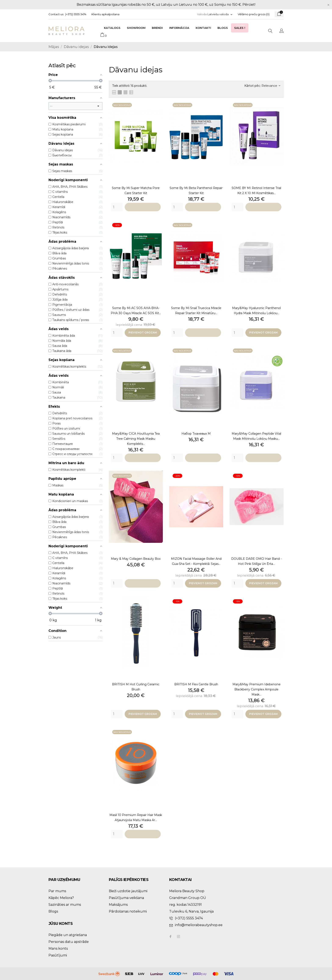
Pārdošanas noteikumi (128, 911)
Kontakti (203, 28)
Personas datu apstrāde (69, 942)
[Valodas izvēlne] (220, 14)
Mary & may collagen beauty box (136, 559)
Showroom (136, 28)
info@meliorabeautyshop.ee (199, 925)
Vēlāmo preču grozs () (254, 14)
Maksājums (118, 905)
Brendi (157, 28)
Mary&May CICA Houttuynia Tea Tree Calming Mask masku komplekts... (136, 439)
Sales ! (241, 27)
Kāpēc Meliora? (61, 898)
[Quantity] (117, 207)
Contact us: (56, 14)
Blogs (223, 28)
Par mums (57, 891)
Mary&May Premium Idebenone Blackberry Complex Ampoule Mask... (257, 689)
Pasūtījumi (58, 955)
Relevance (271, 86)
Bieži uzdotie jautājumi (128, 891)
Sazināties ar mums (65, 905)
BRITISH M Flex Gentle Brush (196, 684)
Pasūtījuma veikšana (126, 898)
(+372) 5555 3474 (76, 14)
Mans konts (58, 948)
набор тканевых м (196, 434)
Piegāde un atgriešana (68, 935)
